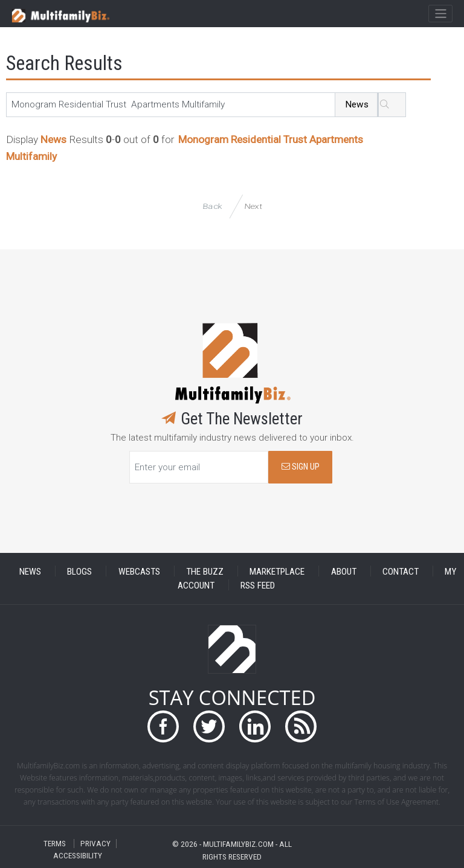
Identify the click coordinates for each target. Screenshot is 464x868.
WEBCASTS (139, 571)
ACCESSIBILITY (78, 856)
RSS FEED (258, 585)
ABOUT (344, 571)
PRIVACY (95, 844)
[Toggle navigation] (440, 14)
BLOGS (79, 571)
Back (212, 206)
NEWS (30, 571)
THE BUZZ (205, 571)
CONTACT (401, 571)
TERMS (55, 844)
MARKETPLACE (277, 571)
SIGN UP (301, 467)
